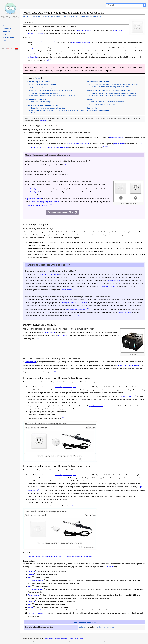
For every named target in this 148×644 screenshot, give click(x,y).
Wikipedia (31, 571)
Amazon (31, 574)
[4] (50, 205)
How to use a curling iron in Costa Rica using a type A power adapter (114, 96)
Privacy (71, 638)
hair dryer (99, 627)
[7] (48, 60)
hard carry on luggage (109, 286)
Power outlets (7, 29)
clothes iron (83, 627)
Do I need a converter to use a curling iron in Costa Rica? (110, 87)
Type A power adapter (35, 589)
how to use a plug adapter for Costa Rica (46, 202)
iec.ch (30, 577)
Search (5, 26)
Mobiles (5, 35)
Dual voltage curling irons (37, 99)
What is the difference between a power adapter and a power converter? (115, 84)
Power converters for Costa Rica (99, 82)
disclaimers (43, 120)
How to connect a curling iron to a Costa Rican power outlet (109, 90)
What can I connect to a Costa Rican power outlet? (108, 102)
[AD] (50, 60)
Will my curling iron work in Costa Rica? (44, 84)
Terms (76, 638)
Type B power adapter (34, 199)
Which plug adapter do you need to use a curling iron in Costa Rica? (53, 96)
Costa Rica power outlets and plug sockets (43, 88)
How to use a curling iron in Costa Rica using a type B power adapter (114, 93)
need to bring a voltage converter (37, 205)
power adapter (50, 332)
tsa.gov (30, 607)
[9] (52, 205)
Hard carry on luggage (36, 613)
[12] (68, 289)
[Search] (125, 5)
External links (92, 108)
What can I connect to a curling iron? (103, 104)
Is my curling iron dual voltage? (41, 102)
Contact (51, 638)
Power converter (34, 595)
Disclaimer (64, 638)
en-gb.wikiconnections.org (35, 638)
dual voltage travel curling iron (43, 42)
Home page (6, 23)
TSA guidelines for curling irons (48, 274)
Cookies (57, 638)
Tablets (5, 40)
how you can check (84, 31)
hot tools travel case (114, 280)
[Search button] (145, 5)
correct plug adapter (116, 137)
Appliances (6, 32)
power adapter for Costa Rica (81, 42)
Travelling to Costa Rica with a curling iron (42, 105)
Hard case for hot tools (36, 610)
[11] (65, 289)
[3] (104, 405)
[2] (55, 41)
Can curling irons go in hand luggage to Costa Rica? (48, 108)
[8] (66, 164)
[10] (63, 289)
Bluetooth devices (8, 37)
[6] (39, 490)
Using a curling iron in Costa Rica (39, 82)
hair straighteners (109, 627)
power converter (38, 48)
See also (90, 99)
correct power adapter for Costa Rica (74, 303)
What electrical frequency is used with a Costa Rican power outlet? (53, 90)
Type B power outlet (96, 406)
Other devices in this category (98, 111)
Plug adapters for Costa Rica (60, 212)
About (46, 638)
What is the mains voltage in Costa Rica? (44, 93)
